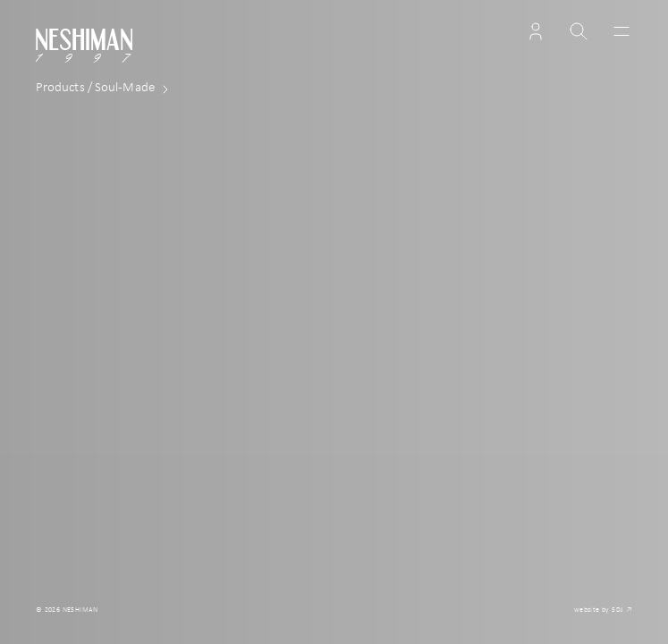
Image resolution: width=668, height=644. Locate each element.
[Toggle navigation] (618, 31)
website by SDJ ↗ (603, 610)
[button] (536, 31)
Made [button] (106, 89)
